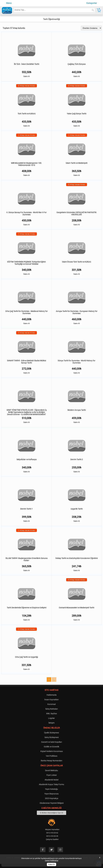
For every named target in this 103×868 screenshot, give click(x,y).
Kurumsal (51, 704)
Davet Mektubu (51, 770)
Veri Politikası (52, 756)
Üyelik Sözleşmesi (51, 733)
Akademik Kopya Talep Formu (51, 784)
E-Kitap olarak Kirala (27, 86)
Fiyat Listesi (51, 775)
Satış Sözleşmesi (52, 737)
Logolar (51, 718)
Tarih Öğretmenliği (51, 19)
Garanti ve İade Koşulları (52, 742)
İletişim (51, 723)
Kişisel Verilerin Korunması (52, 751)
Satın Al (27, 76)
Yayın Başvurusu (51, 794)
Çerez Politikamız (52, 860)
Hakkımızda (52, 695)
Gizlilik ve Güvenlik (51, 747)
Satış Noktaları (52, 709)
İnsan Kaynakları (51, 700)
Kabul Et (51, 864)
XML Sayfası (51, 714)
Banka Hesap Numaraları (51, 761)
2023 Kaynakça (52, 798)
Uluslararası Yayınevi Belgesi (52, 803)
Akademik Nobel (51, 780)
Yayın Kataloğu (51, 789)
